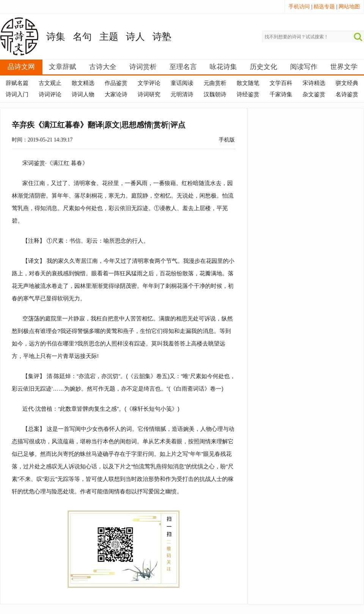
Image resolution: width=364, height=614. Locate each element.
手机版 (227, 140)
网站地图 (349, 7)
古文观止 (50, 83)
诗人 (135, 37)
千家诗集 (281, 94)
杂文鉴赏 (314, 94)
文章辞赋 (63, 67)
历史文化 (264, 67)
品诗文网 (21, 67)
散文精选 (83, 83)
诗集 (56, 37)
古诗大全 (103, 67)
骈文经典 (347, 83)
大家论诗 (116, 94)
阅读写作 (304, 67)
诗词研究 (149, 94)
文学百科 (281, 83)
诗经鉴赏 (248, 94)
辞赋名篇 (17, 83)
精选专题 (324, 7)
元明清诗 (182, 94)
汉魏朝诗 (215, 94)
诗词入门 (17, 94)
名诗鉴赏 (347, 94)
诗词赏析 (143, 67)
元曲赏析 (215, 83)
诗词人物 (83, 94)
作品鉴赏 (116, 83)
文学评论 (149, 83)
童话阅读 (182, 83)
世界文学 (344, 67)
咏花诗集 (223, 67)
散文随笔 (248, 83)
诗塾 (162, 37)
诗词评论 (50, 94)
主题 (109, 37)
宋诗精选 (314, 83)
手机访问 (299, 7)
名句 (82, 37)
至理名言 (183, 67)
